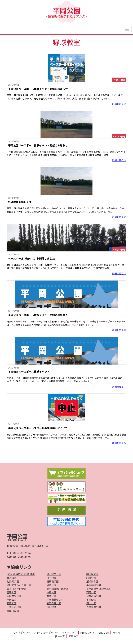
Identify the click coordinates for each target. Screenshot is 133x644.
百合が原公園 (94, 607)
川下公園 (51, 578)
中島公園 (51, 592)
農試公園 (51, 596)
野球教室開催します (20, 202)
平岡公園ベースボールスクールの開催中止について (38, 428)
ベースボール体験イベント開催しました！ (33, 258)
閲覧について (88, 633)
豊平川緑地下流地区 (57, 589)
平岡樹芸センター (56, 600)
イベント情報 (119, 80)
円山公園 (91, 603)
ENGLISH (104, 633)
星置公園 (91, 600)
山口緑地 (51, 607)
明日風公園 (92, 574)
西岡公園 (91, 592)
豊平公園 (12, 592)
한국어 (116, 633)
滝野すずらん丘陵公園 (19, 585)
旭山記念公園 (54, 574)
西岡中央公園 (14, 596)
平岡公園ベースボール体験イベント (29, 372)
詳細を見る (118, 104)
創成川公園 (92, 581)
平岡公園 (66, 12)
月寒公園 (51, 585)
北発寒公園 (13, 581)
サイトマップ (69, 633)
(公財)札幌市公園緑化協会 (21, 574)
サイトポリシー (22, 633)
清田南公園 (53, 581)
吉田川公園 (13, 611)
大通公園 (12, 578)
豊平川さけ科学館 (16, 589)
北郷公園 (91, 578)
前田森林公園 (54, 603)
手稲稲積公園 (94, 585)
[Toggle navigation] (127, 29)
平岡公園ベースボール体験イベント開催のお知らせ (38, 89)
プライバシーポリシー (46, 633)
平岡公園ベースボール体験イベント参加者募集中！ (38, 315)
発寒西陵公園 (94, 596)
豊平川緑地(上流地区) (98, 589)
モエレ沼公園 (14, 607)
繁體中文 (73, 636)
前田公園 (12, 603)
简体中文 (60, 636)
